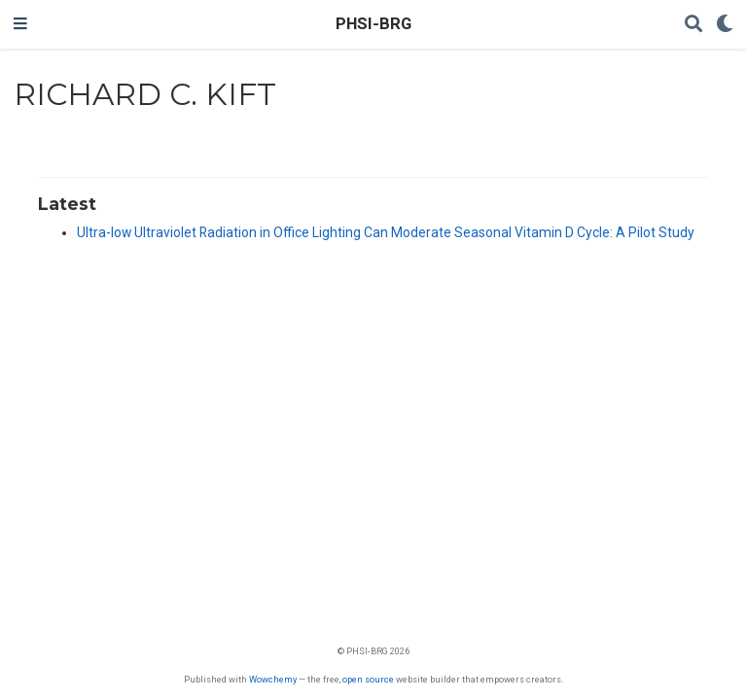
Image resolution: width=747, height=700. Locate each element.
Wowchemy (273, 679)
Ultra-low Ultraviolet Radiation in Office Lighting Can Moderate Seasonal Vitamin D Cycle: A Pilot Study (386, 232)
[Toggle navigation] (20, 24)
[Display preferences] (725, 25)
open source (368, 679)
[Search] (694, 25)
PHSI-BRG (373, 24)
